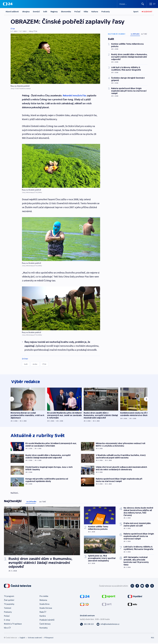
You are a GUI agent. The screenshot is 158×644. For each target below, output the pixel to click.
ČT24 (13, 29)
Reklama (43, 601)
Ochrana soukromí (35, 639)
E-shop (7, 621)
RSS (153, 639)
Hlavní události (12, 11)
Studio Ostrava (46, 609)
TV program (9, 597)
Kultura (95, 11)
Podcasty (106, 11)
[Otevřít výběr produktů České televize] (152, 4)
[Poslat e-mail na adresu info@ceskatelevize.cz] (108, 625)
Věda (86, 11)
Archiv (35, 364)
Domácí (36, 11)
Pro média (44, 597)
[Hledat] (143, 4)
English (22, 639)
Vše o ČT (7, 629)
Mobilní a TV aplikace (13, 625)
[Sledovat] (147, 12)
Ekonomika (66, 11)
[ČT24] (8, 4)
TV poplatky (9, 605)
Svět (45, 11)
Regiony (54, 11)
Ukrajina (26, 11)
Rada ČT (43, 613)
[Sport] (136, 12)
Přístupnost (49, 639)
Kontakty (44, 629)
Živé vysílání (9, 601)
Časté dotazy (45, 625)
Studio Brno (44, 605)
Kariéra (43, 617)
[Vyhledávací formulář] (132, 4)
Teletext (8, 609)
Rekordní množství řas (74, 95)
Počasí (77, 11)
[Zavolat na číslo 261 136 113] (87, 625)
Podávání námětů (47, 621)
